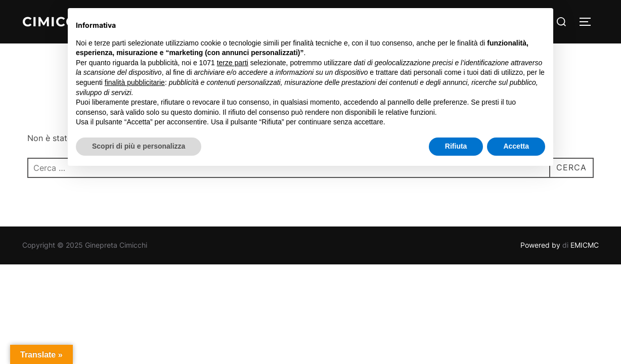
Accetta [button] (516, 336)
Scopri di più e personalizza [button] (139, 336)
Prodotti (431, 21)
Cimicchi (57, 22)
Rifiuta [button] (456, 336)
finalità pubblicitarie (135, 272)
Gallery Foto (368, 21)
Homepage (220, 21)
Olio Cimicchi (291, 21)
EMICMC (585, 245)
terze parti (233, 253)
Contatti (480, 21)
